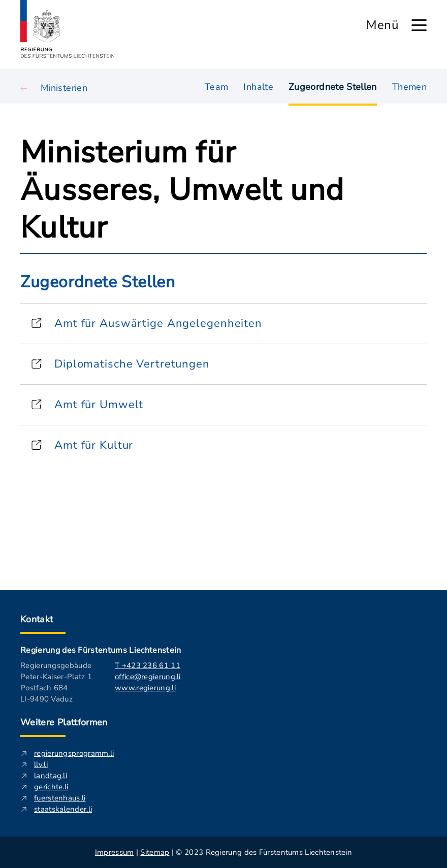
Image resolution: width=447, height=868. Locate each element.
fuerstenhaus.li (60, 798)
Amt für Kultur (94, 445)
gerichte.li (51, 787)
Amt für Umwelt (99, 405)
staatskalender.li (63, 809)
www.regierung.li (145, 688)
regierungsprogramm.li (74, 753)
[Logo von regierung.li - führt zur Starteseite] (68, 29)
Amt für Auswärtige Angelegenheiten (158, 323)
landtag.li (51, 776)
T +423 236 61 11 (148, 665)
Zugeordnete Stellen (333, 87)
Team (216, 86)
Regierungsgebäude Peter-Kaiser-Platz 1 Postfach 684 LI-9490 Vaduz (56, 682)
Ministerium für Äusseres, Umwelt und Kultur (182, 190)
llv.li (41, 764)
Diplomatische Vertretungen (132, 364)
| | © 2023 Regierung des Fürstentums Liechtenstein (223, 852)
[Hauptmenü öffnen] (419, 25)
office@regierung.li (148, 677)
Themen (409, 86)
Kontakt (37, 619)
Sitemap (155, 852)
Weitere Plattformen (64, 722)
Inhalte (258, 86)
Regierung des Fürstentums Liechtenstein (101, 650)
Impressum (115, 852)
